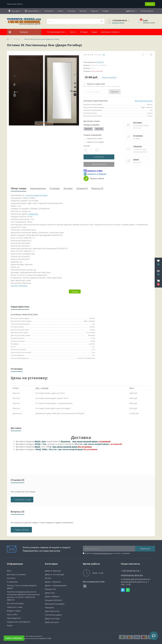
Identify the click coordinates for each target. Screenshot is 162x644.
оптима (75, 291)
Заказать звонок (118, 23)
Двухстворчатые (52, 611)
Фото (9, 571)
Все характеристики (144, 101)
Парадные (49, 607)
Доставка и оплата (111, 32)
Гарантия (95, 11)
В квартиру (33, 214)
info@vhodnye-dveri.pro (132, 575)
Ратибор (17, 39)
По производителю (57, 32)
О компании (49, 11)
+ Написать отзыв (22, 500)
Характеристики (38, 188)
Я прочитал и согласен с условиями (108, 553)
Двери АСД (50, 593)
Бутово (48, 578)
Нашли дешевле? (109, 77)
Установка (71, 11)
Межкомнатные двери (55, 604)
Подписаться (145, 549)
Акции (94, 32)
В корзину (99, 157)
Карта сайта (12, 614)
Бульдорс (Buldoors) (54, 600)
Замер (136, 159)
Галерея (105, 11)
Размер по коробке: (92, 125)
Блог (73, 32)
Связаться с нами (15, 607)
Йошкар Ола (50, 589)
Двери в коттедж (52, 618)
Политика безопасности (103, 553)
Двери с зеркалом (53, 582)
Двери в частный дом (54, 574)
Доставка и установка (16, 574)
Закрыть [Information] (150, 4)
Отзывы (84, 32)
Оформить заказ (149, 22)
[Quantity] (91, 150)
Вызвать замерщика (14, 638)
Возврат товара (14, 611)
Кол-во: (87, 146)
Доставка (138, 122)
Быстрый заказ (99, 164)
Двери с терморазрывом (56, 585)
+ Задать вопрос (21, 530)
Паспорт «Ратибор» (19, 286)
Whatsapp (128, 590)
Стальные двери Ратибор (36, 195)
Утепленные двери (53, 615)
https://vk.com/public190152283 (85, 586)
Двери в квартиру (53, 571)
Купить (115, 92)
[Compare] (151, 55)
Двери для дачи (52, 622)
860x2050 (88, 129)
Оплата (61, 11)
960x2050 (99, 129)
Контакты (83, 11)
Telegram (123, 590)
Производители (14, 618)
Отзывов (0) (82, 188)
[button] (158, 283)
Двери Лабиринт (52, 596)
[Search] (102, 21)
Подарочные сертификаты (19, 622)
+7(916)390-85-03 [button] (131, 571)
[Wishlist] (143, 55)
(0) (104, 55)
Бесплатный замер (15, 603)
